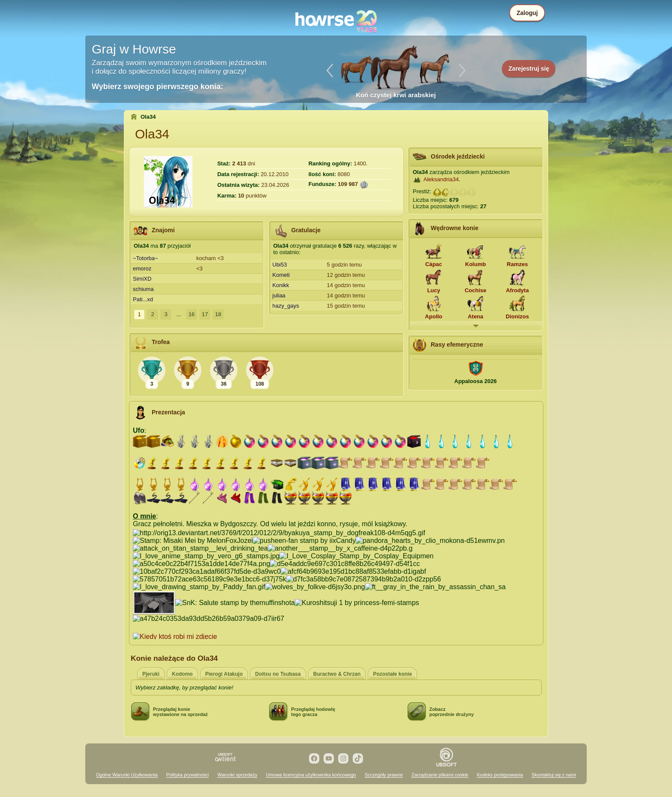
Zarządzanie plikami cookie (440, 775)
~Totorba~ (145, 258)
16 (192, 314)
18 (218, 314)
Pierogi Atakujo (224, 674)
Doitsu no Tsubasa (278, 674)
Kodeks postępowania (500, 775)
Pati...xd (143, 299)
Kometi (281, 275)
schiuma (143, 289)
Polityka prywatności (188, 775)
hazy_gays (286, 306)
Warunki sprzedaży (237, 775)
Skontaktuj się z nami (554, 775)
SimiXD (142, 279)
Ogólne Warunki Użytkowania (127, 775)
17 (205, 314)
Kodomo (182, 674)
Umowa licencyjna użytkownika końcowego (311, 775)
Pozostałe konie (392, 674)
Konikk (281, 285)
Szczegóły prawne (384, 775)
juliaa (279, 295)
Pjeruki (151, 674)
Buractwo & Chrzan (337, 674)
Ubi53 (280, 265)
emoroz (142, 268)
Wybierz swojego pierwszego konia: (157, 87)
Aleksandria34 (441, 179)
